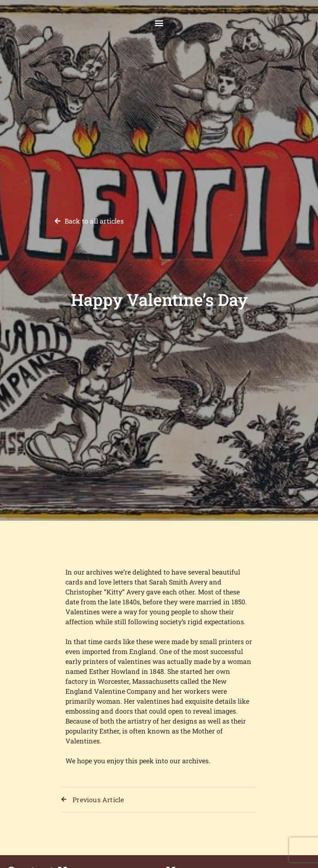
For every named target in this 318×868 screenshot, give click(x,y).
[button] (159, 23)
